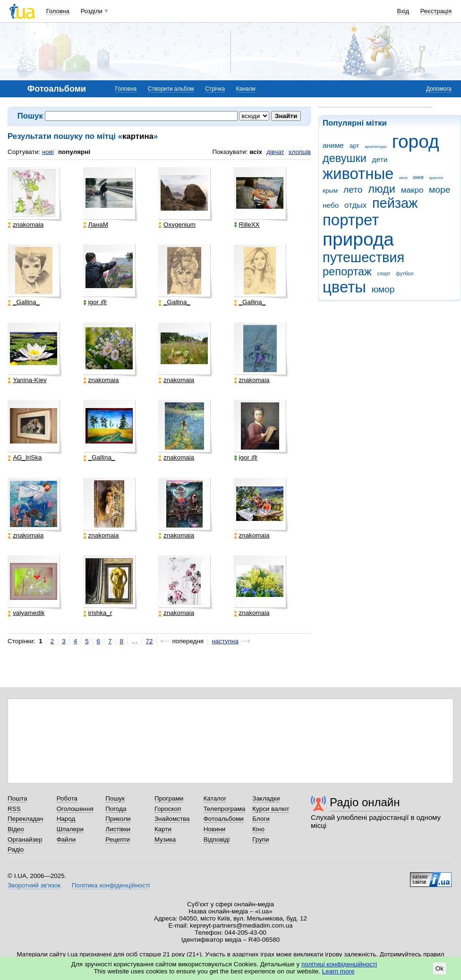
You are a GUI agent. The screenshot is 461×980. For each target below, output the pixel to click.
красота (436, 178)
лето (353, 190)
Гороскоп (168, 809)
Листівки (118, 829)
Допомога (439, 89)
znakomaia (26, 225)
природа (358, 239)
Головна (58, 11)
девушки (345, 158)
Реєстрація (436, 11)
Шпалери (70, 829)
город (416, 141)
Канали (246, 89)
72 (149, 641)
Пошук (115, 798)
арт (354, 146)
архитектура (376, 147)
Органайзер (25, 839)
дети (380, 159)
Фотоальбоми (224, 819)
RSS (14, 809)
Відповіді (217, 839)
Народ (66, 819)
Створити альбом (171, 89)
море (440, 190)
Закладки (266, 798)
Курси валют (271, 809)
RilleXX (247, 225)
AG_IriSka (25, 458)
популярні (74, 152)
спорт (384, 273)
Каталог (215, 798)
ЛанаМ (96, 225)
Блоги (261, 819)
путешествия (363, 257)
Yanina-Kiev (27, 380)
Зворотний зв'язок (34, 885)
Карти (163, 829)
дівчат (275, 152)
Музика (165, 839)
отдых (355, 205)
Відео (16, 829)
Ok (440, 968)
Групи (260, 839)
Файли (66, 839)
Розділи (92, 11)
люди (382, 189)
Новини (215, 829)
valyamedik (26, 613)
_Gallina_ (24, 302)
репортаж (347, 272)
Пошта (17, 798)
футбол (405, 273)
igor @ (95, 302)
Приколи (118, 819)
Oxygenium (177, 225)
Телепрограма (225, 809)
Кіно (258, 829)
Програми (169, 798)
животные (358, 174)
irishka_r (98, 613)
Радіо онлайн (365, 802)
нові (48, 152)
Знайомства (172, 819)
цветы (344, 287)
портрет (351, 220)
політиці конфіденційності (339, 964)
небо (331, 205)
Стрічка (215, 89)
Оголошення (75, 809)
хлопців (300, 152)
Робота (67, 798)
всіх (256, 152)
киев (418, 177)
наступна (225, 641)
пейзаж (395, 203)
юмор (383, 289)
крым (330, 191)
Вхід (403, 11)
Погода (116, 809)
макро (412, 190)
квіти (403, 178)
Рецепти (118, 839)
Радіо (16, 849)
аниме (333, 145)
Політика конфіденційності (111, 885)
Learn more (338, 971)
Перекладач (25, 819)
